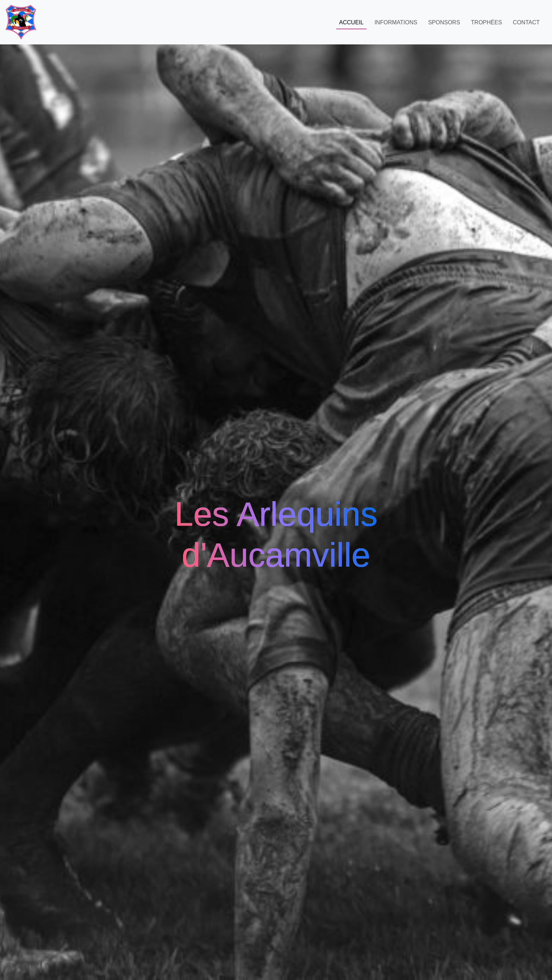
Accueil (351, 22)
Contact (526, 22)
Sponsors (444, 22)
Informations (396, 22)
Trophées (487, 22)
